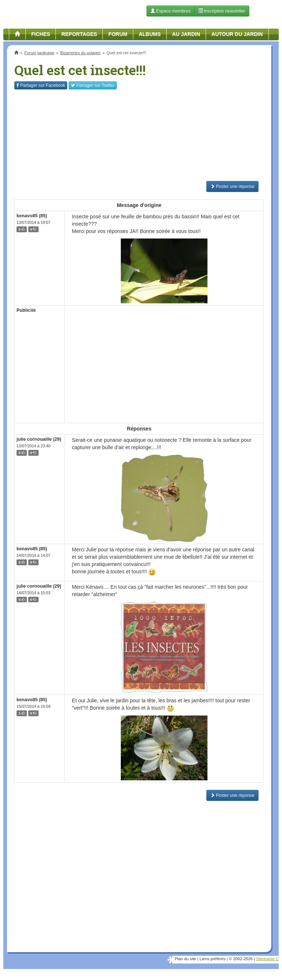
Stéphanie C (267, 959)
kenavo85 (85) (32, 216)
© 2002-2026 (241, 959)
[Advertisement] (139, 135)
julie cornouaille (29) (39, 439)
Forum (118, 34)
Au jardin (186, 34)
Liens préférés (212, 959)
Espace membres (171, 11)
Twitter (93, 85)
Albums (150, 34)
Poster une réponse (232, 186)
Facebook (41, 85)
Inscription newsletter (222, 11)
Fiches (41, 34)
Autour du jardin (237, 34)
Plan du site (185, 959)
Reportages (79, 34)
